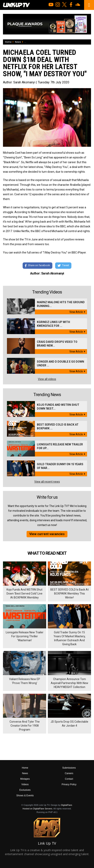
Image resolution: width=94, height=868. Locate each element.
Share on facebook (37, 266)
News (18, 42)
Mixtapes (25, 779)
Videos (25, 784)
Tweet (63, 266)
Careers (69, 773)
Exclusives (25, 790)
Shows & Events (25, 796)
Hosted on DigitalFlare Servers (37, 809)
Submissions (69, 768)
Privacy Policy (69, 784)
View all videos (47, 379)
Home (8, 42)
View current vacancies (47, 534)
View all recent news (47, 482)
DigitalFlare (67, 805)
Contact (69, 779)
